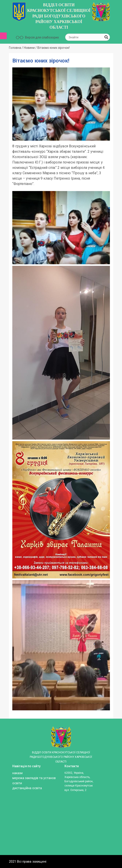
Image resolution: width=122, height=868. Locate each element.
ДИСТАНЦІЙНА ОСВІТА (27, 788)
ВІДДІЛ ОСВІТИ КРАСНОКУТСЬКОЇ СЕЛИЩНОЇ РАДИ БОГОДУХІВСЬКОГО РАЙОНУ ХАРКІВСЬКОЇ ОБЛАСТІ (59, 16)
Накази (17, 773)
